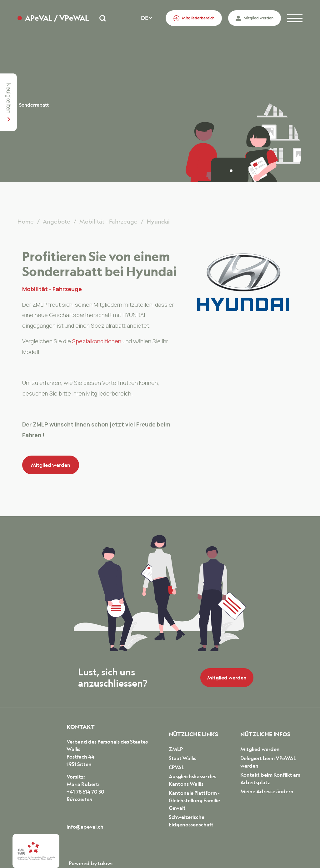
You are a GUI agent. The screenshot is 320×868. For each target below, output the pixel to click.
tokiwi (105, 863)
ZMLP (176, 749)
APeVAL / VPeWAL (57, 18)
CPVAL (177, 767)
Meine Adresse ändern (267, 791)
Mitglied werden (51, 465)
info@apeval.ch (85, 827)
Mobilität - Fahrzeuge (52, 289)
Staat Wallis (182, 758)
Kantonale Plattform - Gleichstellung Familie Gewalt (194, 800)
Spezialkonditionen (97, 341)
